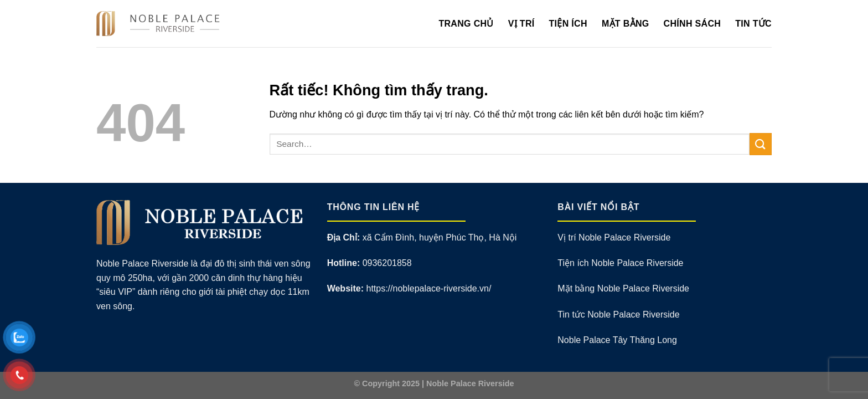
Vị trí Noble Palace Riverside (614, 237)
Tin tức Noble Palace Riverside (618, 314)
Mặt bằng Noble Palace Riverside (623, 288)
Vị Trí (521, 24)
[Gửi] (761, 144)
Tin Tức (753, 24)
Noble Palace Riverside (470, 383)
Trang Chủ (466, 24)
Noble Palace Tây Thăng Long (617, 340)
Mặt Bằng (626, 24)
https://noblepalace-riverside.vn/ (428, 288)
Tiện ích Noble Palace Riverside (620, 263)
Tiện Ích (568, 24)
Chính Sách (693, 24)
